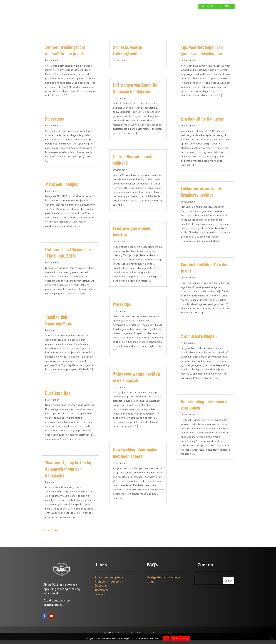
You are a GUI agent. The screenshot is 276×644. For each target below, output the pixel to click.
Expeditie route (125, 6)
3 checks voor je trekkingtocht (128, 54)
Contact (183, 6)
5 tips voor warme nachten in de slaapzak (136, 380)
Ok (166, 638)
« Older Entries (50, 534)
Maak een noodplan (62, 188)
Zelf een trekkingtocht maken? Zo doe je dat (65, 54)
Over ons (167, 6)
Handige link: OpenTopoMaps (59, 323)
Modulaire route (99, 6)
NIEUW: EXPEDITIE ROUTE (216, 6)
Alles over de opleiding (110, 581)
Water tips (122, 308)
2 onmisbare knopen (199, 340)
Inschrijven (102, 594)
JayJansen (54, 64)
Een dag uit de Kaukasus (202, 122)
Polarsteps (55, 122)
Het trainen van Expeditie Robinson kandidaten (135, 91)
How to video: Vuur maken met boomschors (136, 456)
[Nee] (272, 638)
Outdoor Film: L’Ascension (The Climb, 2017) (68, 256)
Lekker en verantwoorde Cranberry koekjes (202, 195)
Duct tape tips (58, 396)
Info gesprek (148, 6)
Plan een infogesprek (109, 585)
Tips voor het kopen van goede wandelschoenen (202, 54)
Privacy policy (181, 638)
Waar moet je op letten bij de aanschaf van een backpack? (68, 472)
